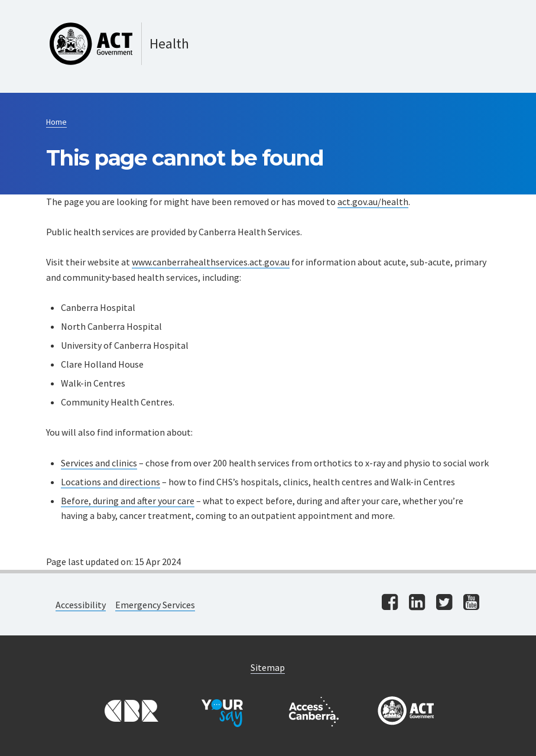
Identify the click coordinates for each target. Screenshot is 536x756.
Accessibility (81, 605)
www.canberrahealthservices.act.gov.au (211, 262)
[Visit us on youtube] (471, 603)
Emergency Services (155, 605)
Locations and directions (111, 482)
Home (56, 122)
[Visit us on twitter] (444, 603)
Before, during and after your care (128, 501)
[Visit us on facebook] (390, 603)
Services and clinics (99, 463)
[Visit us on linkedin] (417, 603)
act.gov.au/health (373, 202)
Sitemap (268, 667)
